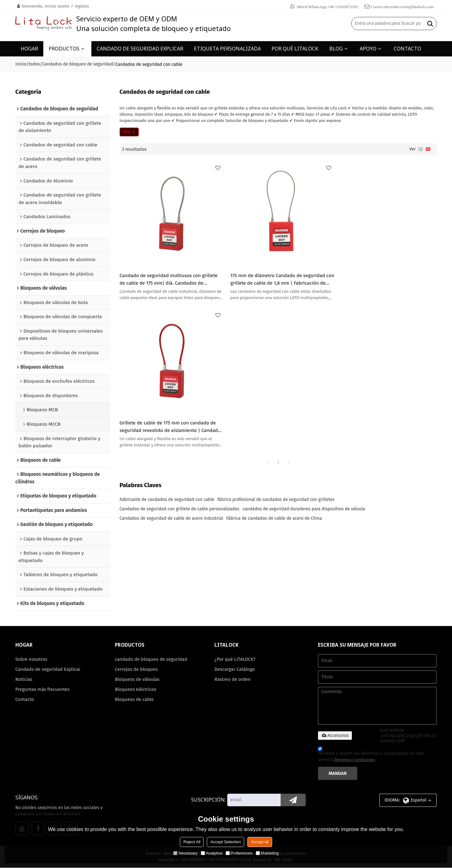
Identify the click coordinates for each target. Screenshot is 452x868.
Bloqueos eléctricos (136, 690)
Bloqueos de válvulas (137, 679)
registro (82, 6)
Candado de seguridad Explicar (48, 669)
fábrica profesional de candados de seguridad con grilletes (276, 349)
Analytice (212, 853)
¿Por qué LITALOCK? (235, 659)
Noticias (24, 679)
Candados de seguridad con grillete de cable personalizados (180, 358)
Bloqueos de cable (134, 700)
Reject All (192, 842)
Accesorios (335, 735)
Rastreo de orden (233, 679)
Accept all (260, 842)
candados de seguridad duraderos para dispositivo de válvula (304, 358)
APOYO (368, 49)
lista (421, 149)
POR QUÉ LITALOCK (295, 49)
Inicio (21, 64)
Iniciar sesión (57, 6)
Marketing (267, 853)
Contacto (25, 700)
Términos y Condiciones (355, 760)
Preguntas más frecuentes (43, 690)
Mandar (338, 773)
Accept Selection (226, 842)
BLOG (336, 49)
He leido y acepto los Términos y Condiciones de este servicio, (371, 755)
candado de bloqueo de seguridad (151, 659)
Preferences (239, 853)
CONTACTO (407, 49)
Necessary (185, 853)
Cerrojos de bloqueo (136, 669)
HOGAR (29, 49)
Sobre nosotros (31, 659)
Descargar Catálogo (235, 669)
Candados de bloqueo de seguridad (78, 64)
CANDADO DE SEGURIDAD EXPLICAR (140, 49)
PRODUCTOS (64, 49)
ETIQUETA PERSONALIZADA (227, 49)
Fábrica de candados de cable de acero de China (274, 368)
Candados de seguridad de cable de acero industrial (171, 368)
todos (34, 64)
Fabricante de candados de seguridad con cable (167, 349)
